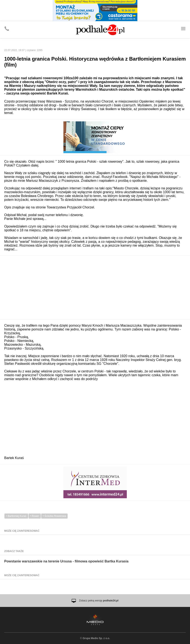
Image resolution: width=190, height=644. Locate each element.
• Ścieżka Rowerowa (55, 516)
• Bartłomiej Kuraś (16, 516)
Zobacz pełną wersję (99, 601)
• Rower (35, 516)
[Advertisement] (95, 287)
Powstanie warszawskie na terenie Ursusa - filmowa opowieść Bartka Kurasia (66, 561)
